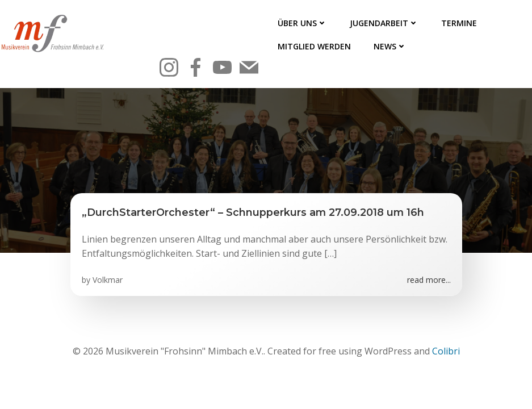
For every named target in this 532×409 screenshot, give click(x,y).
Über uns (302, 23)
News (390, 46)
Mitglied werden (314, 46)
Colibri (446, 351)
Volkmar (108, 280)
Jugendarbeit (384, 23)
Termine (459, 23)
